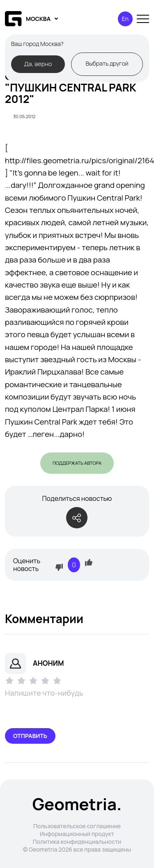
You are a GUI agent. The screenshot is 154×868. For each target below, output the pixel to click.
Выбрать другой (107, 63)
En (125, 19)
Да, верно (38, 64)
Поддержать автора (77, 463)
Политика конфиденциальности (77, 842)
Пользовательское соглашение (77, 826)
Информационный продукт (77, 834)
